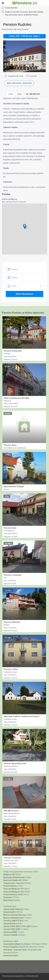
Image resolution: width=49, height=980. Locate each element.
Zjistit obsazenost (24, 294)
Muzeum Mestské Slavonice (15, 915)
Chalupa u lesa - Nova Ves (14, 883)
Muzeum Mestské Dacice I (14, 918)
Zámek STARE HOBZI (12, 929)
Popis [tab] (11, 94)
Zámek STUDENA (10, 935)
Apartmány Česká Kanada (14, 877)
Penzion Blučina (10, 886)
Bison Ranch (8, 900)
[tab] (33, 94)
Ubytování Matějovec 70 (13, 889)
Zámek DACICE (9, 912)
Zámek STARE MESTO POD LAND (17, 926)
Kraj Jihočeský (11, 15)
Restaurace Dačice (11, 956)
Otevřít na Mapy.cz (9, 199)
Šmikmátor (8, 897)
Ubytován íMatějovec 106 (13, 892)
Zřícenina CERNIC (10, 932)
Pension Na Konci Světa (13, 895)
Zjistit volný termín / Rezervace (19, 83)
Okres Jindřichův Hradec (28, 15)
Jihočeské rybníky (36, 12)
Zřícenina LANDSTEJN (12, 921)
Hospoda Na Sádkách (12, 944)
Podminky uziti (33, 976)
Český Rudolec (11, 8)
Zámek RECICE (9, 924)
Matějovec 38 (9, 874)
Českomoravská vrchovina (16, 12)
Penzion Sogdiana (11, 947)
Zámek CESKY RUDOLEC (13, 909)
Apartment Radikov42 (12, 880)
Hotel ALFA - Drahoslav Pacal (15, 950)
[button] (25, 226)
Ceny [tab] (19, 94)
